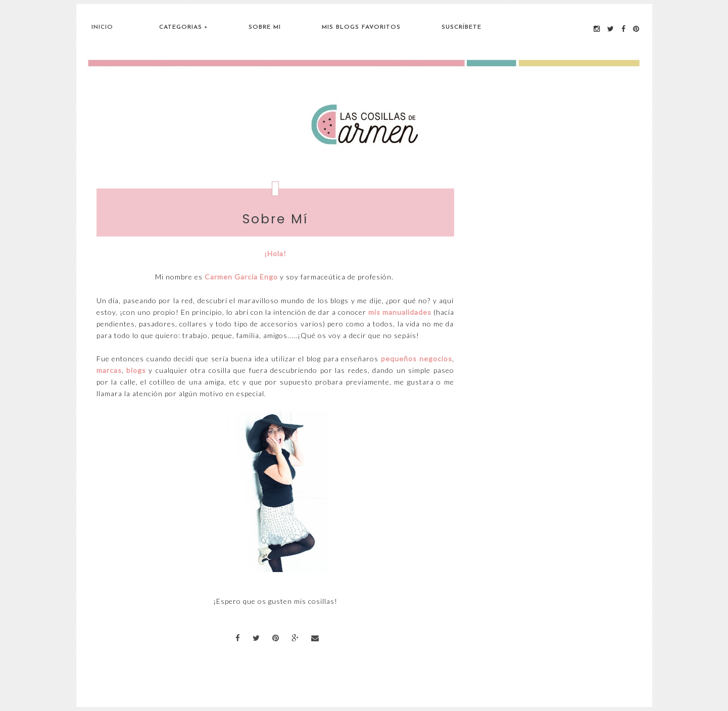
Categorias (181, 27)
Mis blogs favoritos (361, 27)
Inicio (102, 27)
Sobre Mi (265, 27)
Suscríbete (462, 27)
